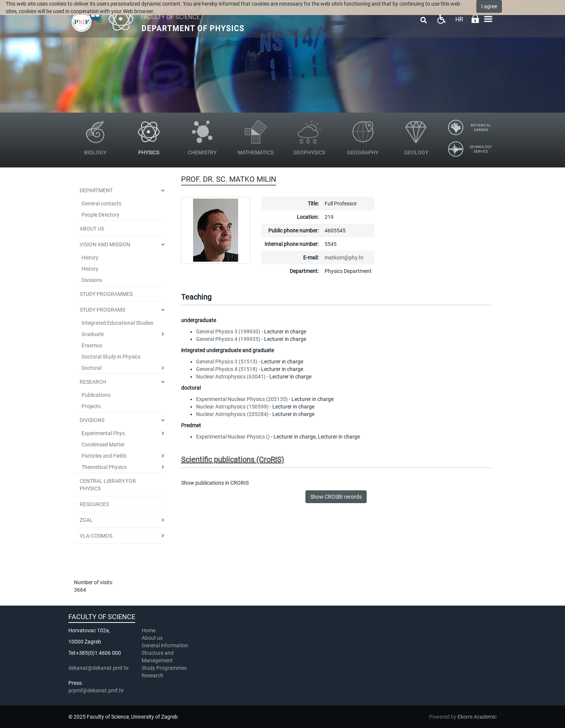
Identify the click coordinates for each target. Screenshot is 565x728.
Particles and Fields (104, 456)
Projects (91, 406)
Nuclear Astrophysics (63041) (231, 377)
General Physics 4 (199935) (228, 339)
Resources (94, 504)
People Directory (100, 215)
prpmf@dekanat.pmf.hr (96, 690)
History (90, 258)
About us (153, 638)
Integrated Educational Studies (117, 323)
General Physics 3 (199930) (228, 332)
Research (93, 382)
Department (96, 190)
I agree (489, 6)
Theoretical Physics (104, 467)
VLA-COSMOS (96, 536)
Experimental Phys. (104, 433)
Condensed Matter (103, 445)
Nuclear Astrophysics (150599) (232, 407)
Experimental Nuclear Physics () (233, 437)
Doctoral (91, 368)
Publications (96, 395)
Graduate (93, 334)
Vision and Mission (105, 244)
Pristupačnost (441, 19)
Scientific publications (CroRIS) (233, 460)
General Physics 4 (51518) (227, 369)
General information (165, 645)
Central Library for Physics (108, 485)
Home (149, 630)
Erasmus (92, 345)
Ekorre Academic (477, 717)
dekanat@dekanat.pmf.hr (99, 668)
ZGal (86, 520)
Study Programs (102, 310)
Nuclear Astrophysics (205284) (232, 414)
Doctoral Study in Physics (111, 357)
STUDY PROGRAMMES (106, 294)
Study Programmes (164, 668)
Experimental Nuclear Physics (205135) (242, 399)
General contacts (101, 203)
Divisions (92, 280)
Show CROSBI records (336, 497)
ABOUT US (92, 229)
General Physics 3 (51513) (227, 362)
